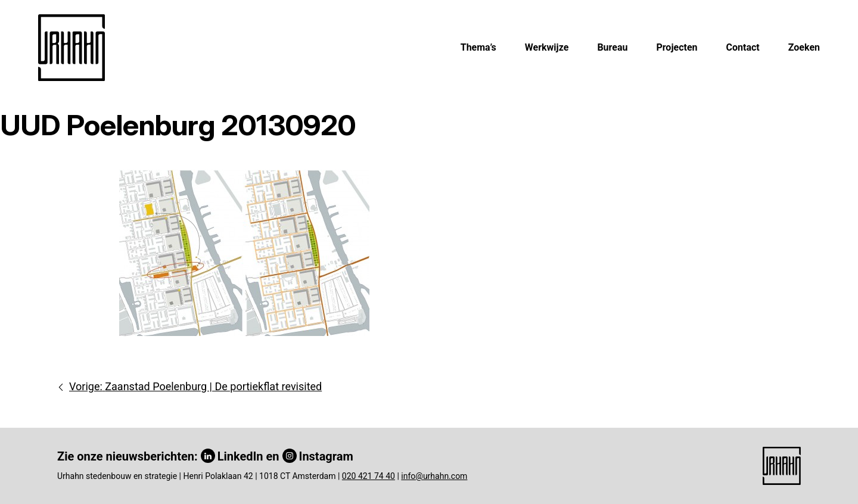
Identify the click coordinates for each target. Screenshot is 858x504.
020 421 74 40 (369, 476)
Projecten (677, 47)
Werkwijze (547, 47)
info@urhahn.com (434, 476)
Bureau (612, 47)
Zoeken (804, 47)
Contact (743, 47)
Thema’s (478, 47)
